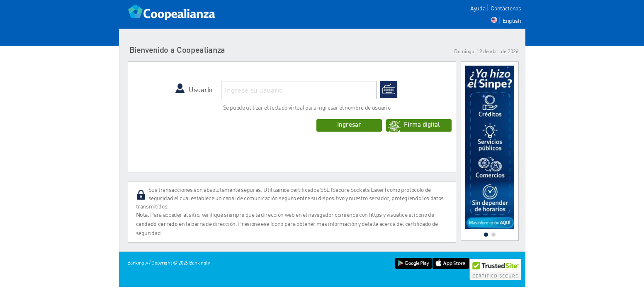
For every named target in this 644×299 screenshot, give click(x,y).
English (512, 21)
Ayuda (478, 8)
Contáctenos (506, 8)
